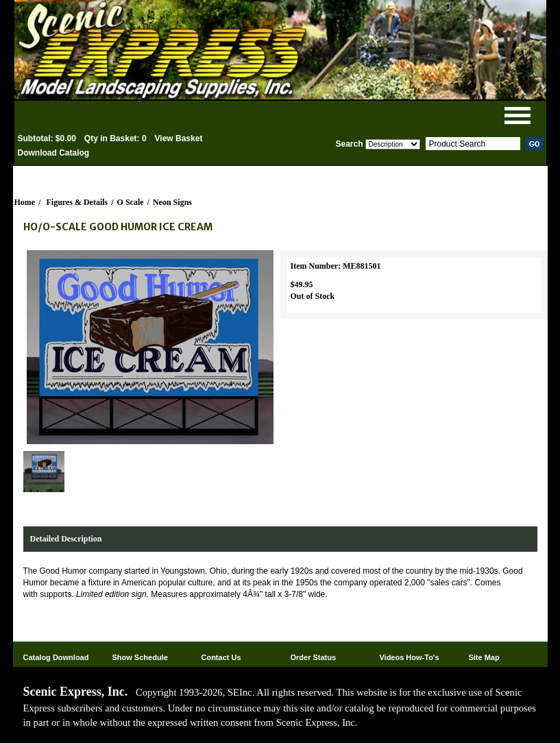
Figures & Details (77, 202)
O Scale (131, 202)
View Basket (179, 138)
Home (25, 202)
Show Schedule (139, 657)
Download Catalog (54, 153)
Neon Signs (172, 202)
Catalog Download (56, 657)
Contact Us (221, 657)
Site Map (484, 657)
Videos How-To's (409, 657)
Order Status (313, 657)
